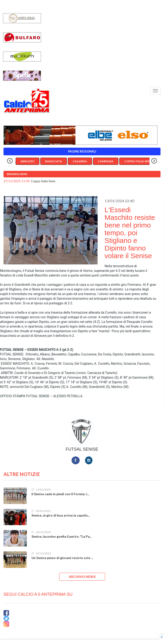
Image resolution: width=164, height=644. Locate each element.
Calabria (80, 161)
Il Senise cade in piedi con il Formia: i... (60, 494)
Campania (106, 161)
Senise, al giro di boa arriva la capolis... (61, 515)
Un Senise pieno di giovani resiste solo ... (62, 558)
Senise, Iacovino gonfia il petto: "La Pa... (62, 536)
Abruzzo (27, 161)
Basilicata (54, 161)
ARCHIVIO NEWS (82, 577)
